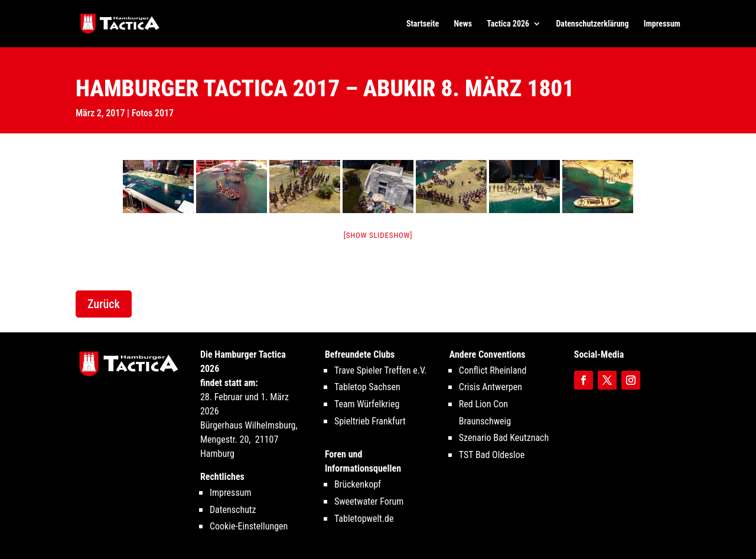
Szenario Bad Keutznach (504, 438)
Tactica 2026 (508, 24)
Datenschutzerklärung (592, 24)
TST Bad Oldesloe (492, 455)
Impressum (662, 24)
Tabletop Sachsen (367, 387)
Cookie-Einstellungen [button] (249, 526)
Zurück (104, 304)
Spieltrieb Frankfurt (370, 421)
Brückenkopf (358, 484)
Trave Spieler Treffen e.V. (381, 370)
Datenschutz (233, 510)
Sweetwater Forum (369, 501)
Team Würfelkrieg (367, 404)
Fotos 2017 (153, 113)
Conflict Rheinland (493, 370)
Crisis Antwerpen (491, 387)
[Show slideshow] (378, 235)
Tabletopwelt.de (364, 519)
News (463, 24)
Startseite (423, 24)
